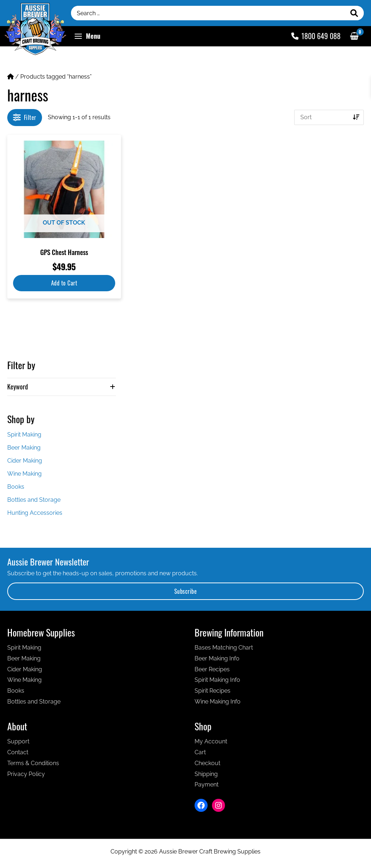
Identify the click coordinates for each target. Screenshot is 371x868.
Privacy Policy (26, 774)
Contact (18, 752)
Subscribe (186, 591)
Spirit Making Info (217, 680)
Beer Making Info (217, 658)
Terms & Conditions (33, 763)
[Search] (354, 13)
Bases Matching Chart (224, 648)
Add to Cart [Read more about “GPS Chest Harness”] (64, 283)
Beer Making (24, 448)
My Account (211, 741)
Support (18, 741)
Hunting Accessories (35, 513)
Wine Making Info (218, 702)
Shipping (206, 774)
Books (16, 487)
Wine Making (24, 474)
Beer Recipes (212, 669)
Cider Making (25, 461)
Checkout (207, 763)
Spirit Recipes (212, 691)
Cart (200, 752)
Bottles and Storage (34, 500)
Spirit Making (24, 435)
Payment (207, 784)
